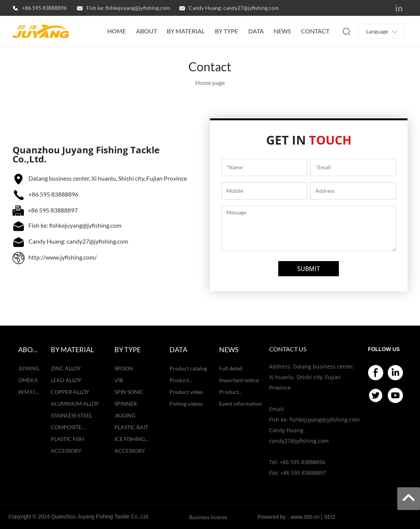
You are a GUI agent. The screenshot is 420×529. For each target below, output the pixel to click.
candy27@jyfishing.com (299, 441)
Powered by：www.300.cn (289, 517)
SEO (329, 517)
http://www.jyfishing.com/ (63, 257)
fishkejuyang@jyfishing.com (325, 420)
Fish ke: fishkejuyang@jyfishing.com (128, 8)
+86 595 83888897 (53, 210)
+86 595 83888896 (44, 8)
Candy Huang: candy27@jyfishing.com (234, 8)
